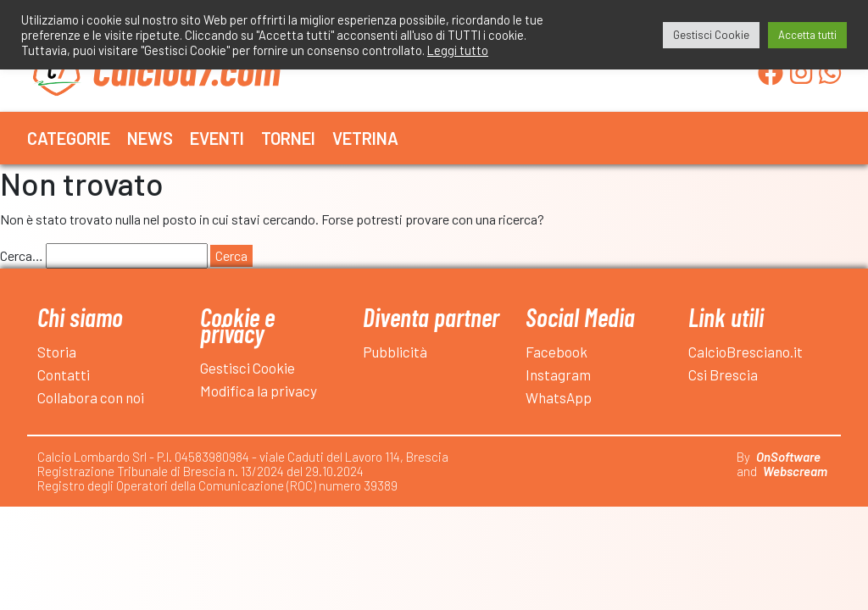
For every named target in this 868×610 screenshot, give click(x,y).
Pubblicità (395, 352)
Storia (57, 352)
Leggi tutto (458, 50)
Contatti (64, 374)
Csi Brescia (723, 374)
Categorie (69, 138)
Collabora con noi (91, 397)
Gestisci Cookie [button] (711, 35)
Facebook (556, 352)
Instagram (558, 374)
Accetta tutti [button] (807, 35)
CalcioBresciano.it (746, 352)
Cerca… (22, 255)
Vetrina (365, 138)
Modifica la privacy (259, 391)
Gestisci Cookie (248, 368)
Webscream (795, 471)
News (150, 138)
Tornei (288, 138)
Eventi (217, 138)
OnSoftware (788, 457)
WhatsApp (559, 397)
